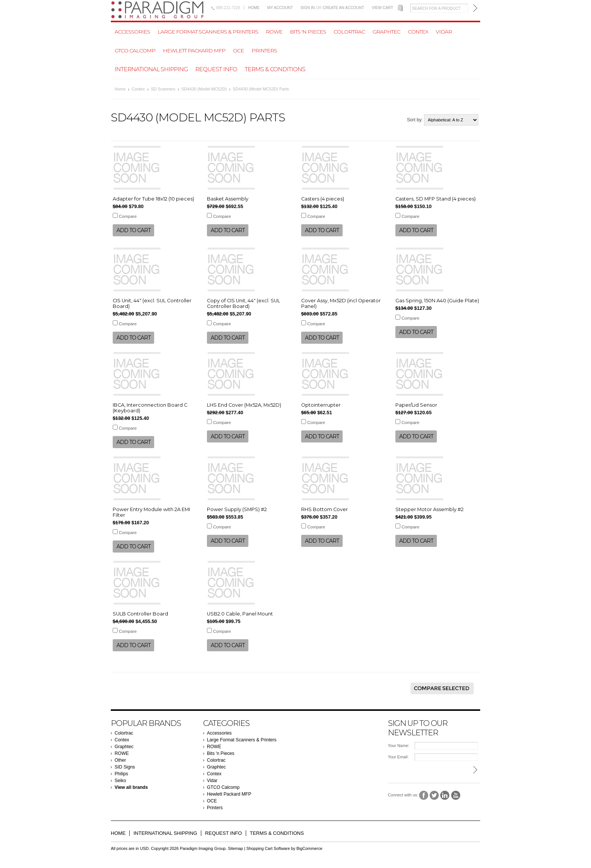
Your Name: (399, 746)
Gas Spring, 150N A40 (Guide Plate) (437, 301)
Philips (121, 774)
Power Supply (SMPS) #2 (237, 509)
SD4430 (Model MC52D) (204, 89)
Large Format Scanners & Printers (208, 32)
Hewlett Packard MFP (194, 51)
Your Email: (398, 757)
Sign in (308, 8)
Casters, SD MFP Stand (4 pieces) (436, 199)
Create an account (343, 8)
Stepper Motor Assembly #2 (429, 509)
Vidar (444, 32)
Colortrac (349, 32)
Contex (418, 32)
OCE (238, 51)
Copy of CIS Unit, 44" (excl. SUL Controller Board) (243, 303)
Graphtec (386, 32)
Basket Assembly (228, 199)
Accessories (132, 32)
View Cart (382, 8)
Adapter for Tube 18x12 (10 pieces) (153, 199)
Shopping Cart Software (268, 848)
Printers (264, 51)
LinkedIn (445, 795)
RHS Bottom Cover (325, 509)
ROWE (274, 32)
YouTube (456, 795)
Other (120, 760)
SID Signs (125, 767)
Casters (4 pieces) (323, 199)
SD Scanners (163, 89)
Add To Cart (133, 230)
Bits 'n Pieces (308, 32)
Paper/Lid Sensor (416, 405)
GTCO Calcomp (135, 51)
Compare (128, 216)
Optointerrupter (321, 405)
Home (254, 8)
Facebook (424, 795)
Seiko (120, 781)
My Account (280, 8)
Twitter (434, 795)
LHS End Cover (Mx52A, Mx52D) (244, 405)
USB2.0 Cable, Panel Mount (240, 614)
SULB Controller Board (140, 614)
